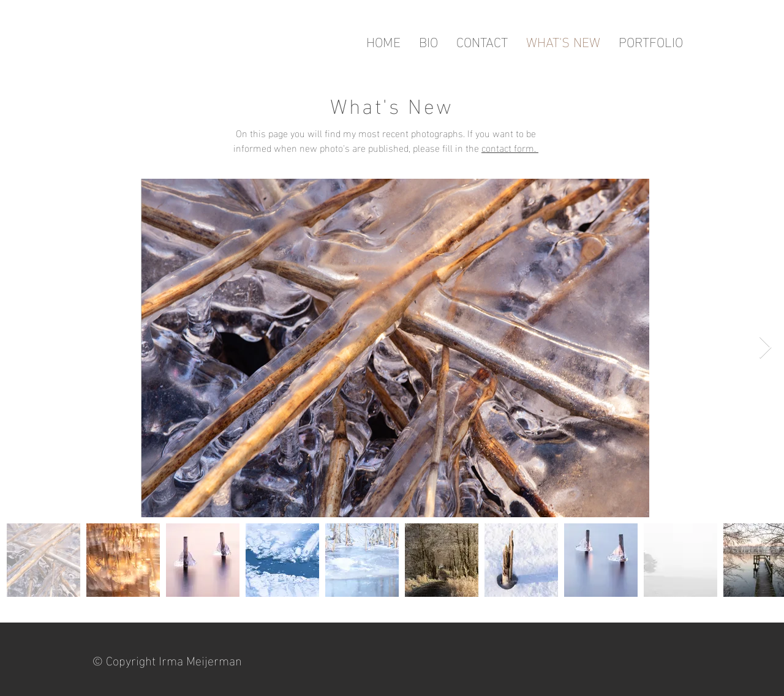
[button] (651, 41)
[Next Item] (765, 348)
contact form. (510, 147)
